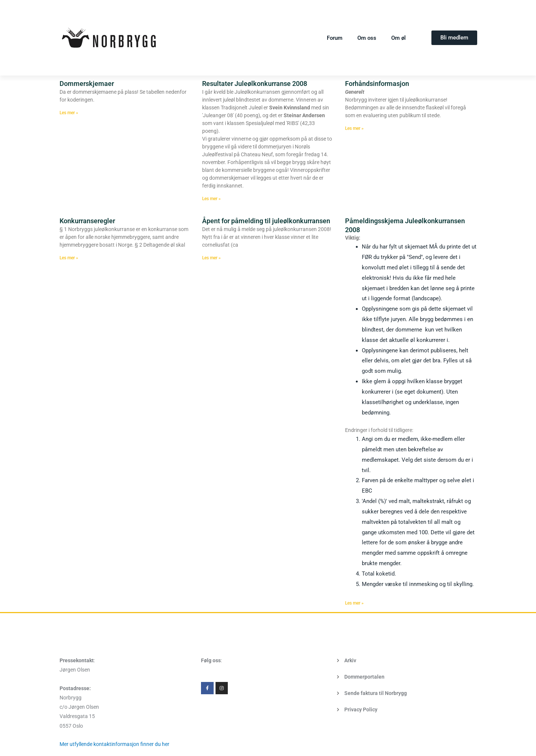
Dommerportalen (364, 677)
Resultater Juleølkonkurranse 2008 (255, 84)
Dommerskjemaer (87, 84)
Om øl (398, 38)
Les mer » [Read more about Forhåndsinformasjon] (354, 128)
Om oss (367, 38)
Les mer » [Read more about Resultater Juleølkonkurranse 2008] (211, 199)
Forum (335, 38)
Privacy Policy (361, 709)
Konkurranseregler (87, 221)
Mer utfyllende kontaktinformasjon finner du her (114, 744)
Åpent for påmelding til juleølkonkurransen (266, 221)
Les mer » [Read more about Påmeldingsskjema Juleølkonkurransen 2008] (354, 603)
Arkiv (350, 660)
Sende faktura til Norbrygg (376, 693)
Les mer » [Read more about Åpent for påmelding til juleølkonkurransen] (211, 258)
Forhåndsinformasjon (377, 84)
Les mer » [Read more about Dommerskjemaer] (69, 113)
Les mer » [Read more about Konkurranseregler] (69, 258)
